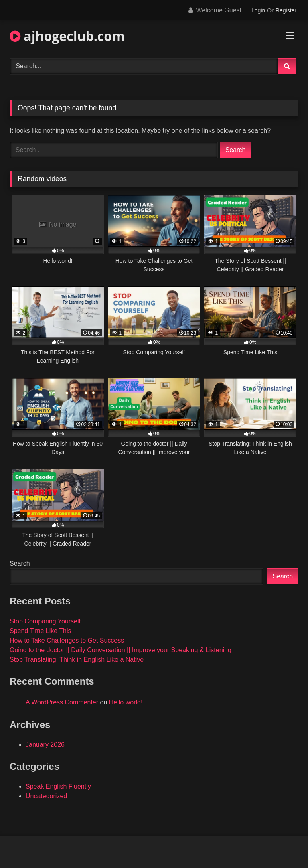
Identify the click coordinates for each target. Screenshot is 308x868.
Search (20, 563)
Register (286, 10)
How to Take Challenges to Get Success (67, 640)
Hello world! (126, 702)
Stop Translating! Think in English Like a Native (77, 660)
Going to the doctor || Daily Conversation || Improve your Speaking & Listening (121, 650)
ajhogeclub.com (67, 36)
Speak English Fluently (58, 786)
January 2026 (45, 745)
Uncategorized (46, 796)
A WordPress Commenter (62, 702)
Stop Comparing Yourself (45, 621)
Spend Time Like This (41, 631)
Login (258, 10)
